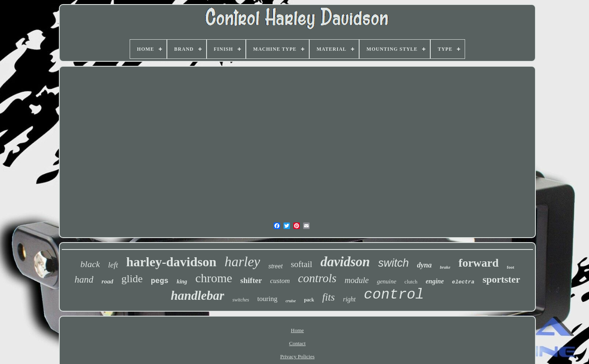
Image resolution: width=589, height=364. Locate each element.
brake (445, 267)
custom (280, 281)
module (356, 280)
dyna (424, 265)
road (107, 281)
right (349, 299)
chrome (214, 278)
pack (309, 300)
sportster (501, 279)
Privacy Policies (297, 356)
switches (241, 300)
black (90, 264)
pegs (160, 281)
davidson (345, 262)
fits (329, 297)
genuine (386, 281)
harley (242, 262)
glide (132, 279)
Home (297, 330)
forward (479, 263)
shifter (251, 280)
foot (510, 267)
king (182, 282)
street (275, 266)
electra (463, 282)
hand (84, 280)
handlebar (197, 295)
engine (435, 281)
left (113, 265)
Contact (297, 343)
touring (267, 299)
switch (393, 263)
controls (317, 278)
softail (302, 264)
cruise (291, 301)
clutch (411, 282)
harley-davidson (171, 262)
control (394, 295)
